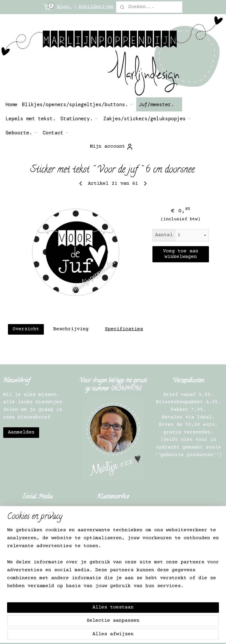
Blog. (64, 7)
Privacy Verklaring (39, 558)
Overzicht (26, 329)
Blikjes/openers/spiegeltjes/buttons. (78, 104)
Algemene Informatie (39, 550)
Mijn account (112, 147)
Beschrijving (71, 329)
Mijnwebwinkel (205, 633)
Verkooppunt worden (38, 565)
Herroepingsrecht (39, 543)
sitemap (100, 633)
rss (116, 633)
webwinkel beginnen (144, 633)
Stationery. (79, 119)
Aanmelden (21, 432)
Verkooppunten (39, 573)
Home (11, 104)
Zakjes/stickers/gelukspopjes (147, 119)
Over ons (39, 535)
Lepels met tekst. (31, 119)
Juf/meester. (159, 104)
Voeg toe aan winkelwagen (181, 254)
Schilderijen (96, 7)
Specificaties (124, 329)
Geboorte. (22, 133)
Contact (56, 133)
